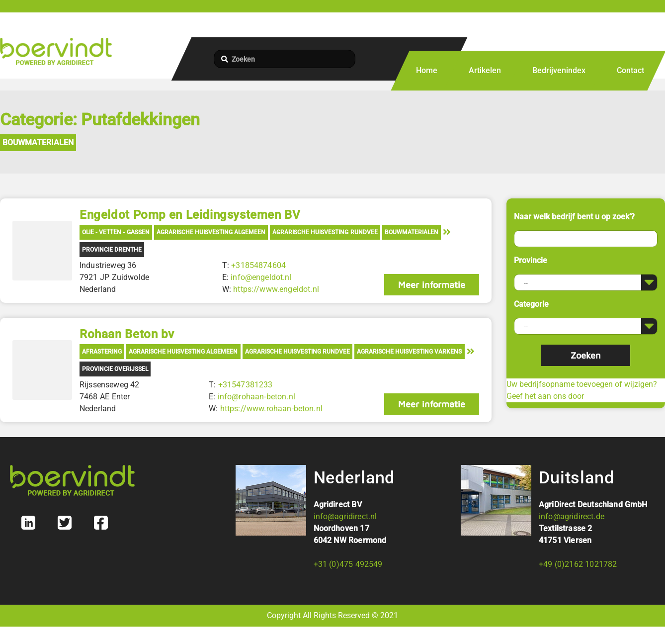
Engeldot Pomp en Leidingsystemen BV (190, 215)
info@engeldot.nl (261, 277)
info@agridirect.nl (345, 516)
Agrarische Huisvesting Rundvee (325, 232)
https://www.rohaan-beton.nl (271, 409)
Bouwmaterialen (38, 142)
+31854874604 (258, 265)
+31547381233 (246, 385)
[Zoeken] (285, 59)
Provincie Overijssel (115, 369)
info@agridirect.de (572, 516)
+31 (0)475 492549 (348, 564)
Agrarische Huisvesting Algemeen (211, 232)
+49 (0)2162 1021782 (578, 564)
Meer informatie (431, 285)
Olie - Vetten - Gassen (116, 232)
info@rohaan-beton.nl (256, 397)
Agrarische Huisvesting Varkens (409, 352)
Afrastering (102, 352)
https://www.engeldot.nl (276, 289)
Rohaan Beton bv (127, 334)
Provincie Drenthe (112, 250)
